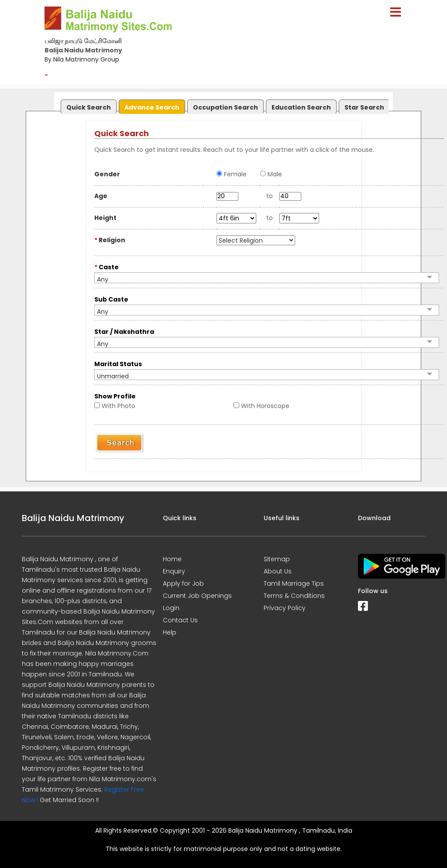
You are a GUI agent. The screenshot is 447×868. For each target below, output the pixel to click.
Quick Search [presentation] (89, 107)
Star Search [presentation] (364, 107)
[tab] (88, 105)
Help (170, 632)
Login (171, 608)
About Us (278, 571)
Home (172, 559)
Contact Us (180, 620)
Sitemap (277, 559)
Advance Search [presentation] (152, 107)
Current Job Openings (197, 596)
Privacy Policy (285, 608)
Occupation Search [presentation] (225, 107)
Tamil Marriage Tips (294, 583)
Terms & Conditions (294, 596)
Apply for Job (183, 583)
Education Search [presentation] (301, 107)
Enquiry (174, 571)
